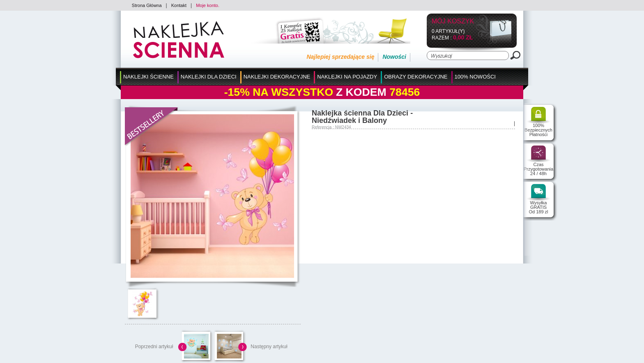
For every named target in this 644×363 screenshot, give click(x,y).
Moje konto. (208, 5)
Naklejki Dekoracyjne (277, 77)
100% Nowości (475, 77)
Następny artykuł (269, 347)
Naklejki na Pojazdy (347, 77)
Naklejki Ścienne (148, 77)
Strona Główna (147, 5)
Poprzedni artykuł (154, 347)
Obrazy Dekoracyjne (416, 77)
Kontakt (179, 5)
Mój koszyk (453, 22)
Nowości (394, 57)
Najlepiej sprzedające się (340, 57)
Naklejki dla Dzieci (209, 77)
